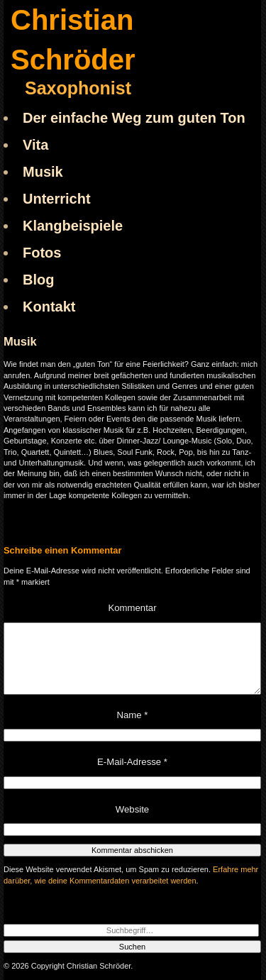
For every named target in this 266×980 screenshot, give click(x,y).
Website (132, 809)
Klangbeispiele (73, 226)
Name (133, 715)
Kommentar (132, 608)
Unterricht (57, 199)
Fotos (42, 253)
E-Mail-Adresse (132, 762)
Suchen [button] (132, 947)
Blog (38, 280)
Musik (43, 172)
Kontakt (49, 307)
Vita (35, 145)
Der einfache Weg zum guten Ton (134, 118)
